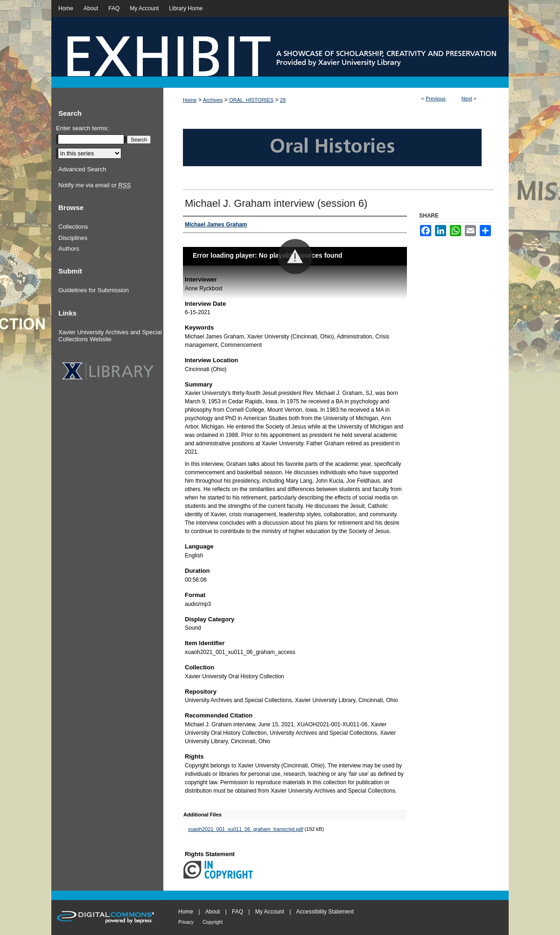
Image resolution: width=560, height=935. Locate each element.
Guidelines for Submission (94, 290)
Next (467, 98)
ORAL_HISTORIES (251, 100)
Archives (213, 100)
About (213, 912)
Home (190, 100)
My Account (270, 912)
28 (283, 100)
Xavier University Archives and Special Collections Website (110, 336)
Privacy (186, 922)
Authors (69, 249)
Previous (436, 98)
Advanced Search (82, 169)
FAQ (238, 912)
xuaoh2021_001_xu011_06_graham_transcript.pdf (245, 829)
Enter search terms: (82, 128)
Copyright (213, 922)
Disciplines (73, 238)
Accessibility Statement (325, 912)
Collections (73, 227)
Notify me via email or (94, 185)
